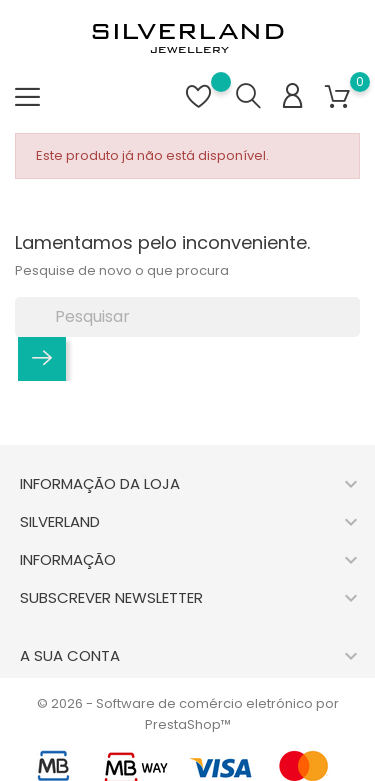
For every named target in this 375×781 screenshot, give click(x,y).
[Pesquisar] (187, 317)
